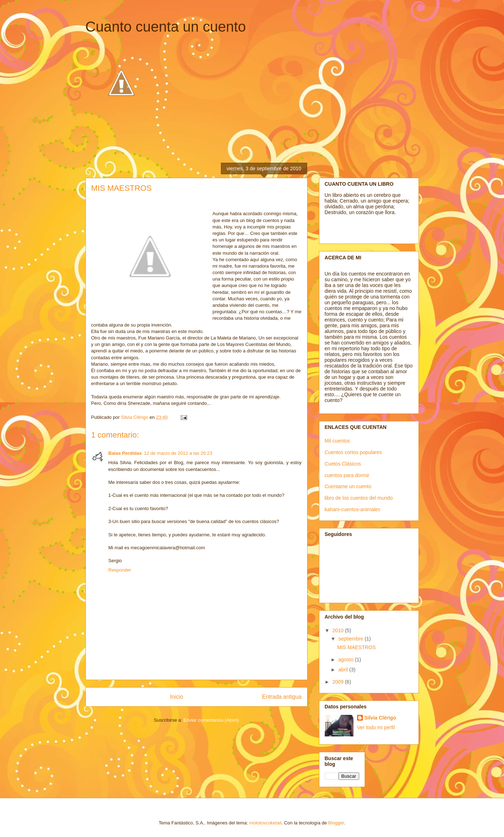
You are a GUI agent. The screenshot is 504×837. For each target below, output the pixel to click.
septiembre (352, 639)
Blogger (336, 823)
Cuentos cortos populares (353, 452)
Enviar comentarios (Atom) (211, 720)
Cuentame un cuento (348, 486)
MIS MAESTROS (356, 647)
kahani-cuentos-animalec (353, 509)
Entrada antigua (282, 697)
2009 (339, 682)
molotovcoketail (265, 823)
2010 (339, 630)
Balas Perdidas (125, 453)
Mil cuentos (337, 441)
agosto (347, 660)
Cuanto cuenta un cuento (166, 27)
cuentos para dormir (347, 475)
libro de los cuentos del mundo (359, 498)
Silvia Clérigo (380, 718)
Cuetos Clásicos (343, 464)
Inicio (176, 697)
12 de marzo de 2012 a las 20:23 (178, 453)
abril (344, 670)
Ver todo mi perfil (376, 727)
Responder (120, 570)
